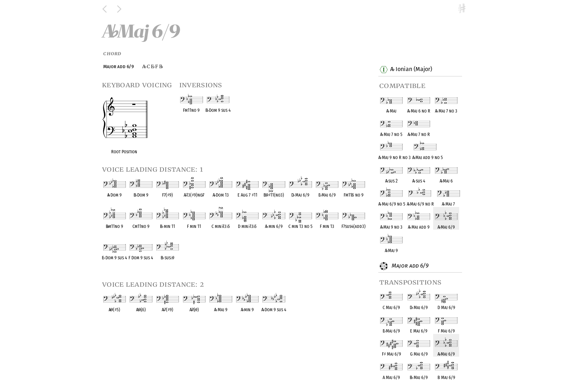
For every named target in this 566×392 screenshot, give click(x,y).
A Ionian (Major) (411, 70)
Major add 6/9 (409, 266)
